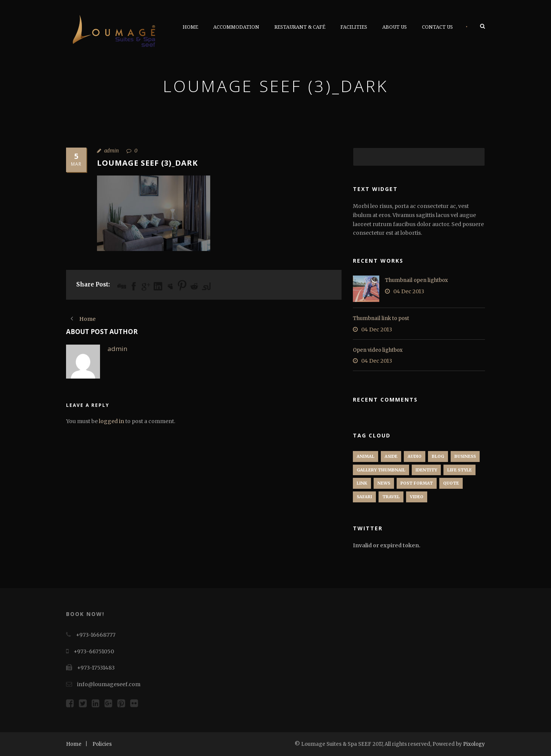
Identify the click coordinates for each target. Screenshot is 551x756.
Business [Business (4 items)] (465, 456)
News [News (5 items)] (384, 483)
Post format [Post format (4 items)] (417, 483)
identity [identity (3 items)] (426, 470)
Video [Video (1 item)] (417, 497)
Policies (102, 744)
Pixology (474, 744)
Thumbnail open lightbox (416, 280)
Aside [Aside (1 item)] (391, 456)
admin (112, 151)
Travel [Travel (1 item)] (391, 497)
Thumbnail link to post (381, 318)
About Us (395, 27)
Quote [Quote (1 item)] (451, 483)
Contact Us (437, 27)
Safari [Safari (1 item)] (364, 497)
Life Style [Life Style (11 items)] (459, 470)
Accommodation (236, 27)
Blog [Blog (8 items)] (438, 456)
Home (190, 27)
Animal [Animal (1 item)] (366, 456)
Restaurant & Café (300, 27)
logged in (112, 421)
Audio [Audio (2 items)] (415, 456)
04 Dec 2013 (409, 291)
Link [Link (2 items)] (362, 483)
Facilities (354, 27)
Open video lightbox (378, 350)
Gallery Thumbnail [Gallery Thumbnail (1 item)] (381, 470)
